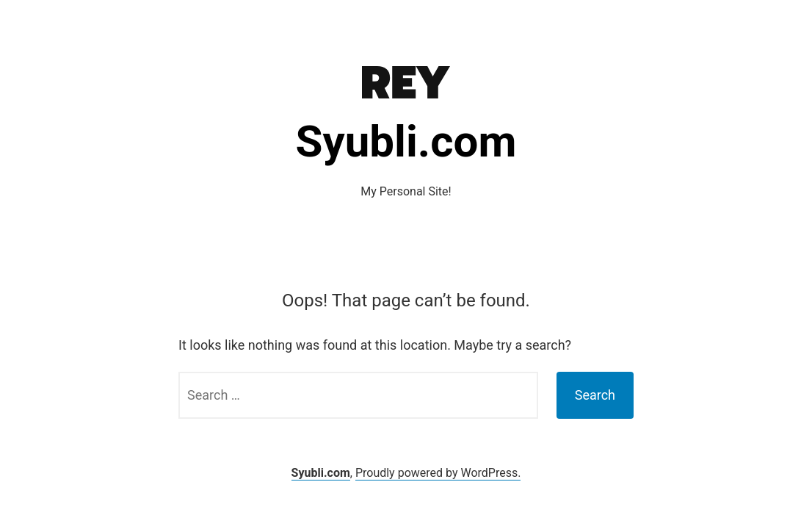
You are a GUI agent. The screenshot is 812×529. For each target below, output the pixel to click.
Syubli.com (406, 141)
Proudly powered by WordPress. (438, 473)
